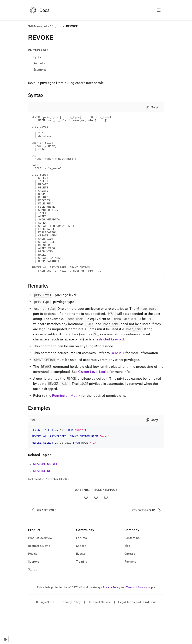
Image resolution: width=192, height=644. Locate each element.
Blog (127, 580)
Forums (81, 572)
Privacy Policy (111, 622)
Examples (40, 69)
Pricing (33, 588)
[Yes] (86, 532)
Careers (130, 588)
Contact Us (132, 572)
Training (82, 596)
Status (33, 604)
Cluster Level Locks (93, 403)
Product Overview (40, 572)
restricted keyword (110, 371)
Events (81, 588)
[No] (96, 532)
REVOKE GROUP (46, 499)
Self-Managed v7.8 (41, 26)
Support (34, 596)
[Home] (40, 10)
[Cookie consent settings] (5, 639)
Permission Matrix (66, 427)
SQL (33, 452)
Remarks (39, 63)
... (60, 26)
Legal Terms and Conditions (137, 637)
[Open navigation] (159, 10)
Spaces (81, 580)
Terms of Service (137, 622)
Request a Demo (39, 580)
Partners (130, 596)
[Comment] (106, 532)
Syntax (38, 57)
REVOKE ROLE (44, 506)
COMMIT (118, 384)
